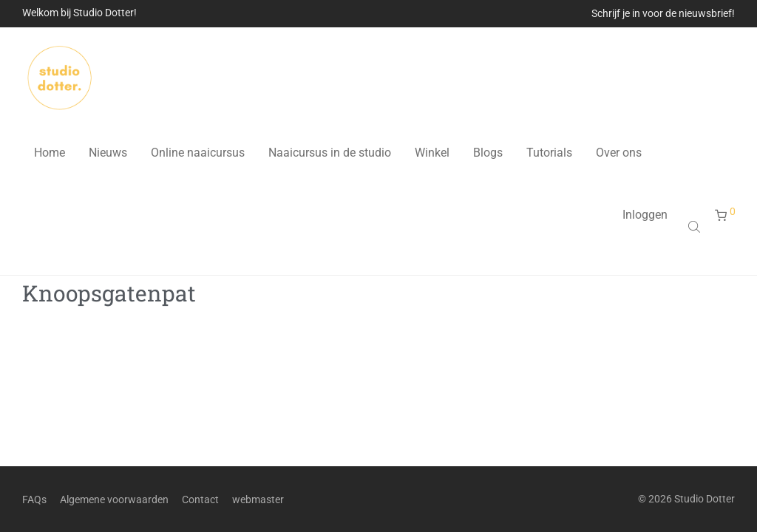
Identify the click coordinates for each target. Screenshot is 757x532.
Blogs (488, 153)
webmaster (258, 499)
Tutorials (549, 153)
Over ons (619, 153)
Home (50, 153)
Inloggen (645, 215)
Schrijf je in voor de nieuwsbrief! (663, 13)
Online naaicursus (198, 153)
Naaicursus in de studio (330, 153)
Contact (200, 499)
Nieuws (108, 153)
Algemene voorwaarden (114, 499)
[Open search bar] (696, 227)
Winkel (432, 153)
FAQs (34, 499)
